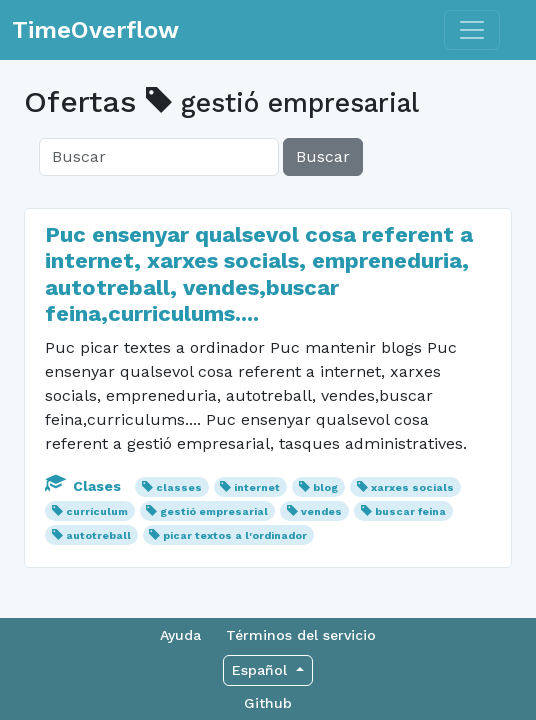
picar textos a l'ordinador (235, 535)
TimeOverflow (95, 30)
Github (268, 703)
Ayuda (180, 635)
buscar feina (410, 511)
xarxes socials (412, 487)
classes (179, 487)
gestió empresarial (214, 511)
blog (325, 487)
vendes (321, 511)
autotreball (98, 535)
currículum (97, 511)
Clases (85, 486)
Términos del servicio (301, 635)
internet (257, 487)
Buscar (323, 156)
